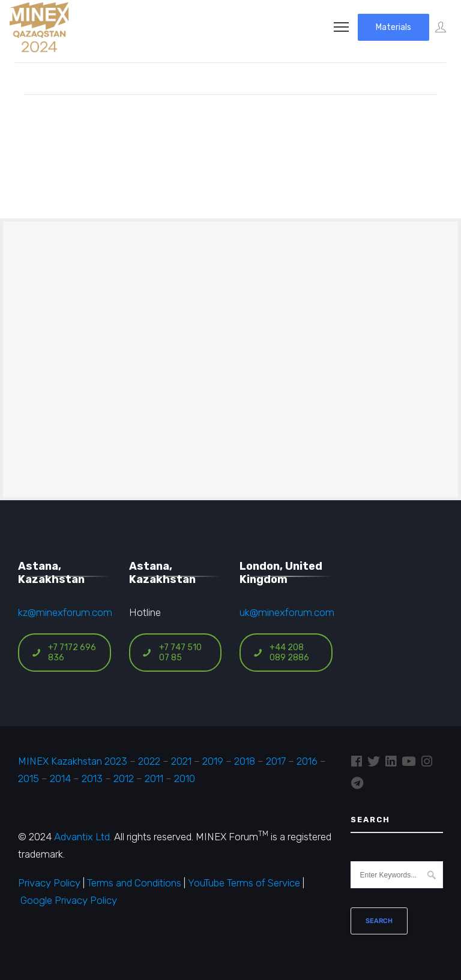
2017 (276, 761)
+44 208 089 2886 (281, 653)
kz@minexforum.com (65, 612)
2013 (92, 778)
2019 (212, 761)
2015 (29, 778)
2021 (181, 761)
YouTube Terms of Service (244, 883)
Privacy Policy (49, 883)
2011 (154, 778)
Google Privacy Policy (69, 900)
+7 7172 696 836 (64, 653)
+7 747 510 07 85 (172, 653)
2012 (124, 778)
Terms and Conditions (134, 883)
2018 (245, 761)
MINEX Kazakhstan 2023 (73, 761)
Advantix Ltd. (83, 837)
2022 (149, 761)
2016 (307, 761)
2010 (185, 778)
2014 (60, 778)
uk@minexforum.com (287, 612)
